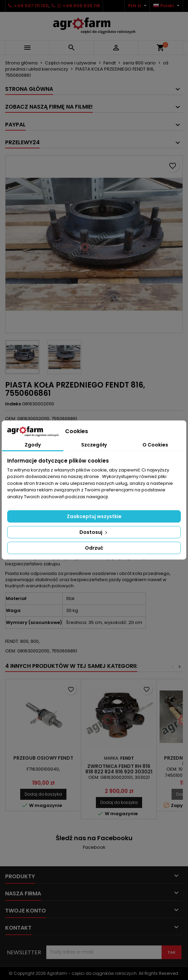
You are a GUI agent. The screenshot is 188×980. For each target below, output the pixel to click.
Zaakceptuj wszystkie (94, 516)
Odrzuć (94, 548)
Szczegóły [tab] (94, 445)
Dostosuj (94, 532)
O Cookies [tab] (155, 445)
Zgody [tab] (33, 445)
